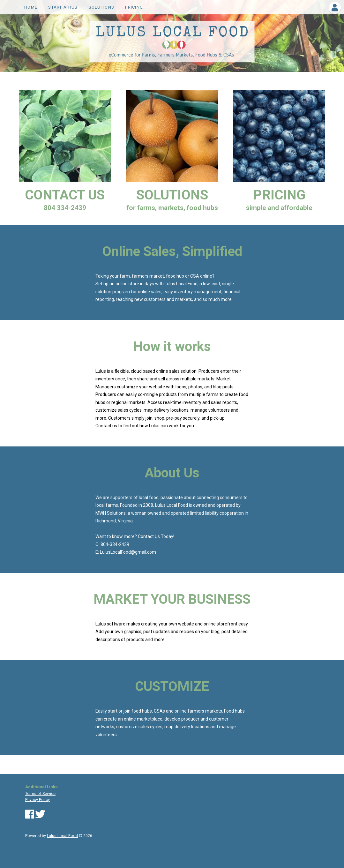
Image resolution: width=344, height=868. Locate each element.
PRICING (134, 7)
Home (31, 7)
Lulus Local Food (62, 836)
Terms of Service (40, 794)
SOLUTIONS (102, 7)
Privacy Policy (37, 800)
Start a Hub (63, 7)
